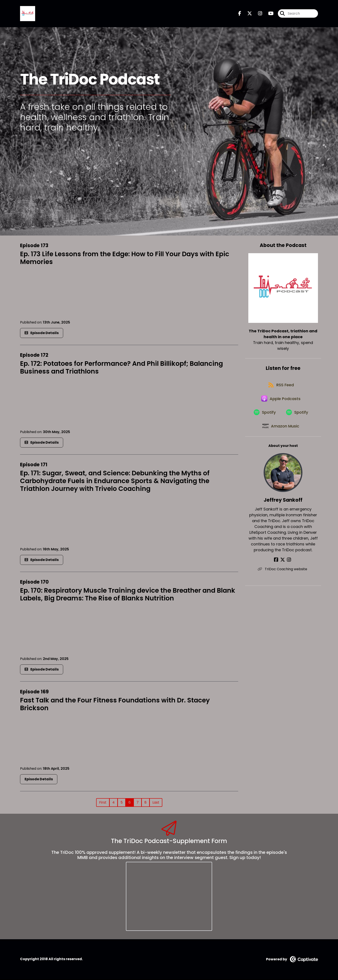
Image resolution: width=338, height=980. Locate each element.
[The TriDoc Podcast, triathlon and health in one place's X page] (247, 14)
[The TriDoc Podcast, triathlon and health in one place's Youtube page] (268, 14)
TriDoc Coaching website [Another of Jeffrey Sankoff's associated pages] (283, 577)
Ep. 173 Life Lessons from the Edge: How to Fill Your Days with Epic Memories (125, 259)
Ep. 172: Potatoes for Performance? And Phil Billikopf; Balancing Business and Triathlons (121, 368)
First (103, 803)
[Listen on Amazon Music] (281, 433)
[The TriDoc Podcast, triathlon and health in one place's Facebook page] (240, 14)
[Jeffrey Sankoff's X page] (283, 568)
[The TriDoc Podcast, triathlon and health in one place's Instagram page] (257, 14)
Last (156, 803)
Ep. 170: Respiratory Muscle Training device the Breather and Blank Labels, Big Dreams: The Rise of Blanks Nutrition (128, 595)
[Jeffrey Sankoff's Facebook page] (278, 568)
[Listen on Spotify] (264, 418)
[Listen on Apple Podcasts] (281, 403)
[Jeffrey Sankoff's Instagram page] (288, 568)
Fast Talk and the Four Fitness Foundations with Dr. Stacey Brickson (115, 705)
